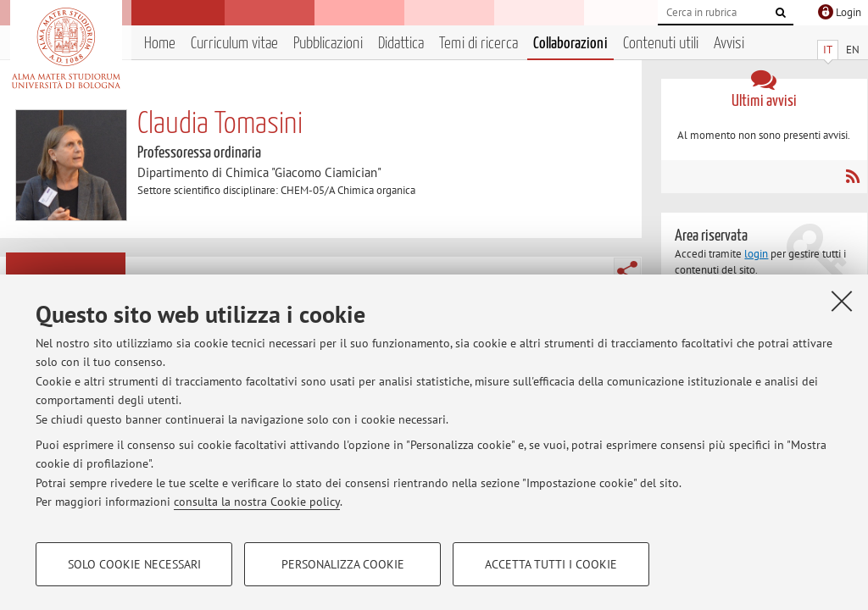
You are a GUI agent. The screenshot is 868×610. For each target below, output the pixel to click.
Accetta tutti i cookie (551, 564)
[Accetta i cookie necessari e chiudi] (842, 301)
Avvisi (729, 44)
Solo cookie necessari (134, 564)
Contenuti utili (661, 44)
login (756, 254)
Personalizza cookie (343, 564)
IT (828, 50)
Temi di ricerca (479, 44)
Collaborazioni (570, 44)
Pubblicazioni (328, 44)
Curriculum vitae (234, 44)
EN (853, 50)
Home (160, 44)
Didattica (401, 44)
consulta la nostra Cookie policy (257, 502)
